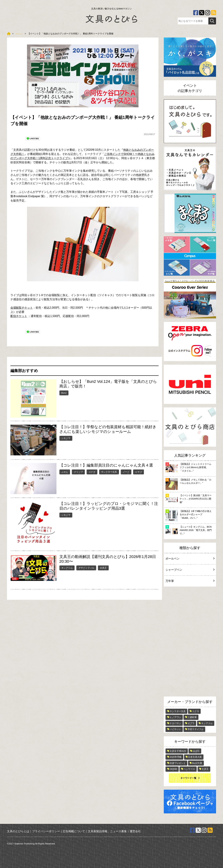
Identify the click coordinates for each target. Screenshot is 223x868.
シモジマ (66, 438)
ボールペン (190, 559)
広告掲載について (74, 831)
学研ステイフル (196, 729)
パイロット (175, 729)
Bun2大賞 (197, 763)
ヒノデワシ (175, 717)
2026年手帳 (176, 757)
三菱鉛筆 (192, 717)
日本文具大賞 (195, 757)
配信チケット (19, 316)
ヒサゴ (139, 472)
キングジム (67, 568)
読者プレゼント (178, 763)
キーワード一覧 (188, 778)
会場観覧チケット (22, 308)
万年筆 (190, 581)
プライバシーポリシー (46, 831)
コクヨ (92, 472)
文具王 (103, 568)
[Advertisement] (190, 642)
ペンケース (189, 769)
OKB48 (173, 769)
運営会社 (135, 831)
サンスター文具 (109, 472)
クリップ (78, 472)
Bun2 (64, 393)
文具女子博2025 (178, 751)
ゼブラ (191, 723)
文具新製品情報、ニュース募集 (107, 831)
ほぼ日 (196, 751)
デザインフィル (86, 568)
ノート (126, 472)
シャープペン (190, 570)
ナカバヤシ (175, 723)
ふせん (65, 472)
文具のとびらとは (18, 831)
